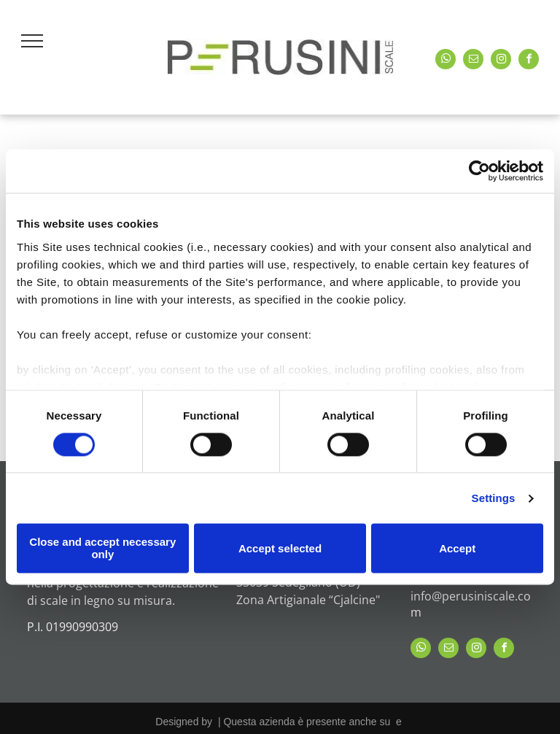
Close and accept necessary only (102, 549)
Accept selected (280, 548)
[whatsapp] (446, 61)
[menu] (32, 41)
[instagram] (501, 61)
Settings (494, 498)
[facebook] (529, 61)
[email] (473, 61)
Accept (457, 548)
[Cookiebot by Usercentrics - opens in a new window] (479, 171)
